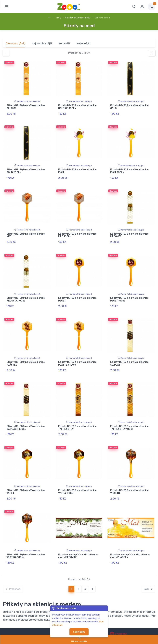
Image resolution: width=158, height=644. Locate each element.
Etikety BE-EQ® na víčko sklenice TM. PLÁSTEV (77, 421)
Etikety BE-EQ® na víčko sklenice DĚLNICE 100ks (77, 107)
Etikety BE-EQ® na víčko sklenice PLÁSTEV (26, 358)
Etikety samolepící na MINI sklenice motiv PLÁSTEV (130, 546)
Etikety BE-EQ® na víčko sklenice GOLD (129, 107)
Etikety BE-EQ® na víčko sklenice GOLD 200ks (26, 170)
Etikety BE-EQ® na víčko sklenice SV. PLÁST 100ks (26, 421)
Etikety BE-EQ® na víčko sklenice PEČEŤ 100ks (129, 295)
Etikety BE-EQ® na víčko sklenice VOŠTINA (129, 484)
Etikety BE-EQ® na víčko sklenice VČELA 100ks (77, 484)
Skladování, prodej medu (78, 18)
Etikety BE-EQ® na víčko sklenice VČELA (26, 484)
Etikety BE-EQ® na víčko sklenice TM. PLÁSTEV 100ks (129, 421)
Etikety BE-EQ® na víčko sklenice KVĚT (77, 170)
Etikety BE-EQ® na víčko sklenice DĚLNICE (26, 107)
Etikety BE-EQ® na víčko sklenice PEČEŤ (77, 295)
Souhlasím (79, 632)
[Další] (152, 53)
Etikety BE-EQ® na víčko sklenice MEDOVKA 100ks (26, 295)
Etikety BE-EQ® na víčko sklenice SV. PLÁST (129, 358)
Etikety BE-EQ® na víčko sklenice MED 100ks (77, 232)
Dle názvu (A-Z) (15, 43)
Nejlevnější (83, 43)
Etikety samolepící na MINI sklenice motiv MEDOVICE (78, 546)
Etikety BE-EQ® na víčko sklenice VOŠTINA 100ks (26, 546)
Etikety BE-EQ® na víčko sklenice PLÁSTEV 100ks (77, 358)
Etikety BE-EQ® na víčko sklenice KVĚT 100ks (129, 170)
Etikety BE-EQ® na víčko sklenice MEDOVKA (129, 232)
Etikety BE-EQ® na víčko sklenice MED (26, 232)
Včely (58, 18)
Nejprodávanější (42, 43)
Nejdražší (64, 43)
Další (148, 578)
